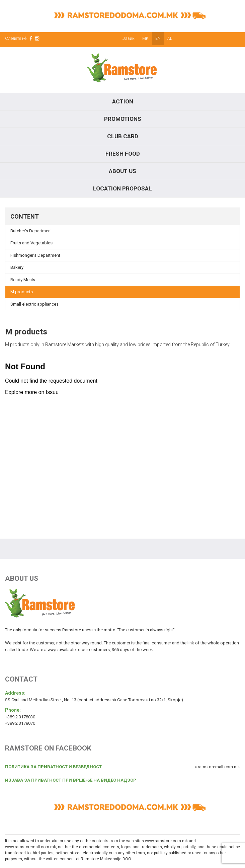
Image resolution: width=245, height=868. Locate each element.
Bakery (17, 267)
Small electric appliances (34, 304)
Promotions (123, 119)
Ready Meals (23, 280)
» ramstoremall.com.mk (217, 767)
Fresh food (123, 154)
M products (22, 292)
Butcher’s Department (31, 231)
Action (123, 101)
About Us (122, 171)
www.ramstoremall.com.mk (30, 847)
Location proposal (122, 188)
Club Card (123, 136)
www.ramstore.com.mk (166, 841)
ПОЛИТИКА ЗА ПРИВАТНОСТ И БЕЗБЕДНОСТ (53, 767)
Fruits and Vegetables (31, 243)
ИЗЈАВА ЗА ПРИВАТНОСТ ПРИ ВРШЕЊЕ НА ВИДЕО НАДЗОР (71, 780)
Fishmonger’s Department (35, 255)
